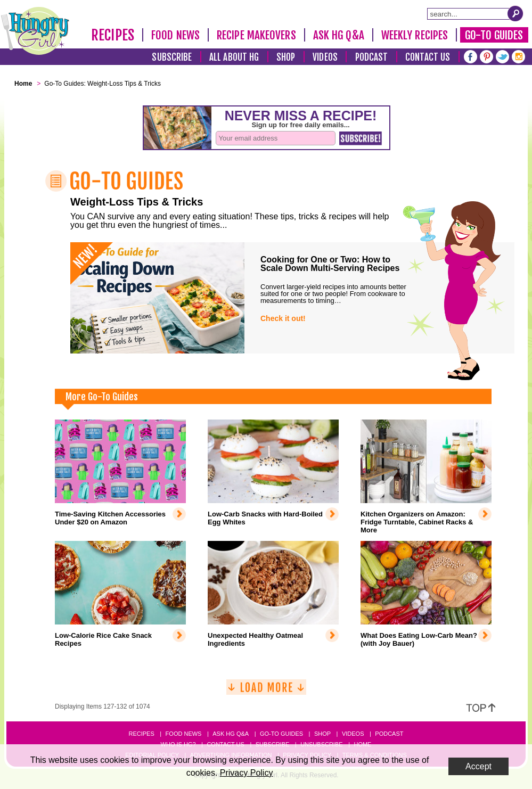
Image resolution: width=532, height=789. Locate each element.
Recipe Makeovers (256, 35)
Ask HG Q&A (339, 35)
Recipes (113, 35)
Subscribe (172, 57)
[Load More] (266, 691)
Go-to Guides (281, 734)
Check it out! (283, 318)
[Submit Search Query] (515, 13)
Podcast (372, 57)
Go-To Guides (494, 35)
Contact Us (428, 57)
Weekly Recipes (415, 35)
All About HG (234, 57)
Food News (175, 35)
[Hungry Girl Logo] (35, 31)
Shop (286, 57)
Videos (325, 57)
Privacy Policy (247, 773)
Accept (478, 766)
